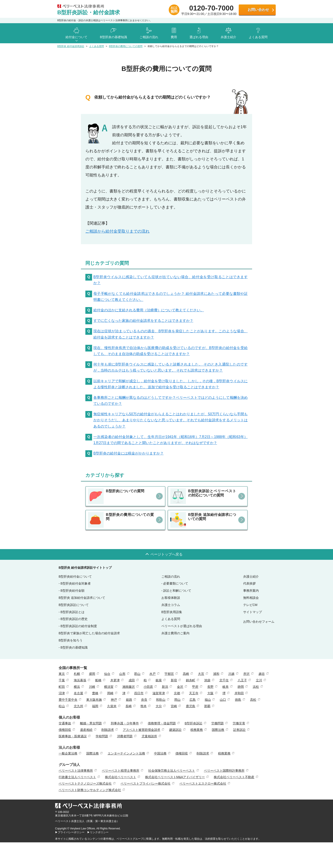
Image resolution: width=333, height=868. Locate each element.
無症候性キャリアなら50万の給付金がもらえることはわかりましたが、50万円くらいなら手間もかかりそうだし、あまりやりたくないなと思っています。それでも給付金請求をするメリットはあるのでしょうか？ (171, 420)
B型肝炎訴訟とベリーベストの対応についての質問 (212, 493)
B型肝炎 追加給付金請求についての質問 (212, 517)
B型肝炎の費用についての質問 (130, 517)
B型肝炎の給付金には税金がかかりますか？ (128, 453)
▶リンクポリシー (98, 832)
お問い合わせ (258, 10)
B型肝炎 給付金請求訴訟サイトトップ (85, 568)
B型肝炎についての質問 (125, 491)
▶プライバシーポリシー (70, 832)
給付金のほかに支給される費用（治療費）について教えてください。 (149, 310)
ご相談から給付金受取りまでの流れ (117, 231)
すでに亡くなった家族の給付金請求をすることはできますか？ (143, 321)
